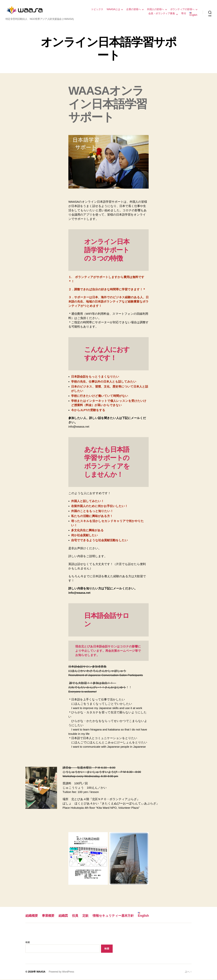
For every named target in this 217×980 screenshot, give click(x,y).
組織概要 (32, 916)
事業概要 (49, 916)
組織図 (64, 916)
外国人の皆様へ (155, 10)
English (193, 14)
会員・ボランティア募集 (162, 14)
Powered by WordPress (62, 972)
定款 (87, 916)
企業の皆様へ (133, 10)
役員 (77, 916)
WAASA (41, 972)
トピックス (97, 10)
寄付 (184, 14)
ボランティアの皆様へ (182, 10)
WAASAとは (113, 10)
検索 (28, 943)
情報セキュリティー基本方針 (116, 916)
